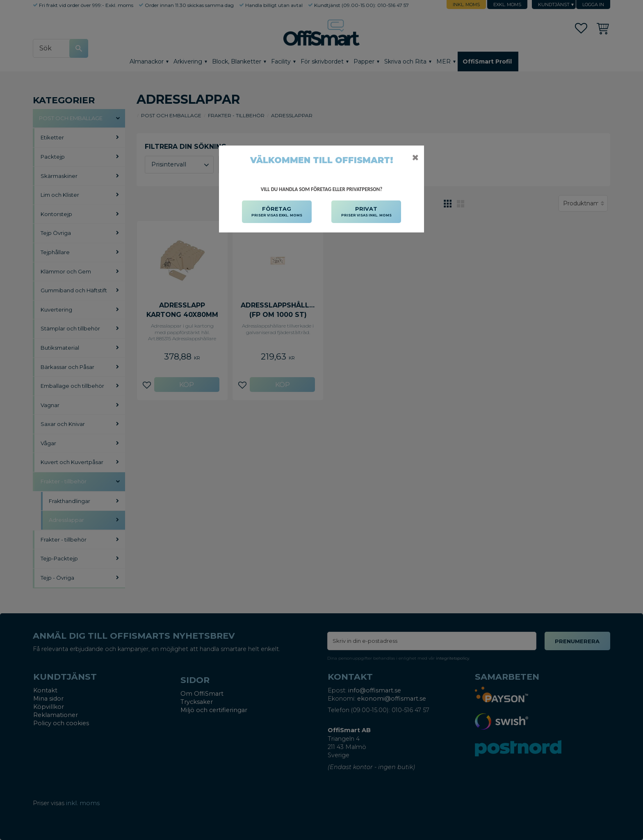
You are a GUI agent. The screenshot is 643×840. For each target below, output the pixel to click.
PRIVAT (366, 212)
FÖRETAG (277, 212)
